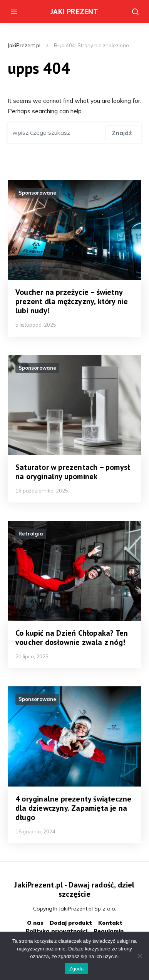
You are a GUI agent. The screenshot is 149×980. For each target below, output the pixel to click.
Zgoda (76, 969)
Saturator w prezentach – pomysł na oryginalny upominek (73, 472)
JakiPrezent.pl (24, 45)
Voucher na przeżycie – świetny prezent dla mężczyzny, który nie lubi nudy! (72, 301)
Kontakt (110, 923)
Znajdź (122, 133)
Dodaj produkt (71, 923)
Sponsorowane (37, 193)
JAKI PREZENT (74, 12)
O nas (35, 923)
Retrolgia (31, 534)
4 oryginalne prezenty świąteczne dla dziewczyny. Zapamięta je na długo (73, 808)
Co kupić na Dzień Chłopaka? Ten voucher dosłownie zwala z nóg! (72, 638)
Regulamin (109, 931)
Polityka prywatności (57, 931)
